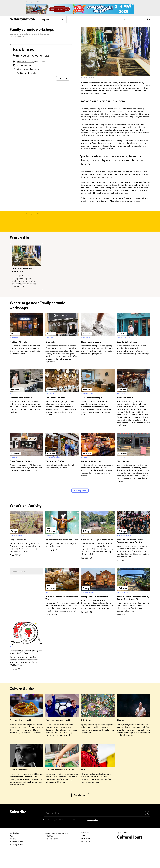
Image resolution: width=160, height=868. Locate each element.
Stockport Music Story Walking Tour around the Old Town (26, 670)
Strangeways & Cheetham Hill (95, 614)
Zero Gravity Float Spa (91, 415)
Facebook (86, 859)
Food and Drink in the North (22, 738)
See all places (80, 508)
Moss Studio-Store (25, 62)
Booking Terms (16, 862)
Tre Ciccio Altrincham (19, 360)
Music (84, 787)
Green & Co (50, 360)
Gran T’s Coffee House (127, 360)
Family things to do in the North (59, 738)
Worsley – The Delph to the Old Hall (97, 557)
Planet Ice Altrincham (91, 360)
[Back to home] (22, 20)
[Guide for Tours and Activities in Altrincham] (26, 284)
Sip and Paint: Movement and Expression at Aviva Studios (130, 559)
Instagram (86, 856)
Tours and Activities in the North (60, 787)
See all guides (80, 813)
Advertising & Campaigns (57, 851)
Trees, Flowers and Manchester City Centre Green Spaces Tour (133, 616)
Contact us (14, 851)
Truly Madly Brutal (18, 557)
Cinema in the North (19, 787)
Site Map (49, 854)
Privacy (13, 856)
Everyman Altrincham (91, 479)
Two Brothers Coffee (55, 479)
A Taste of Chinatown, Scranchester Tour (62, 616)
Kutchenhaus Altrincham (21, 415)
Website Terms (16, 859)
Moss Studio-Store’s (124, 85)
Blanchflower (123, 479)
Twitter (84, 853)
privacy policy (93, 838)
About (12, 854)
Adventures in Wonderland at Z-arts (62, 557)
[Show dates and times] (41, 69)
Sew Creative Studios (55, 415)
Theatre (121, 738)
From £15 (63, 78)
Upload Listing (52, 856)
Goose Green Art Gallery (21, 479)
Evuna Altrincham (125, 415)
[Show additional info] (41, 73)
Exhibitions (86, 738)
